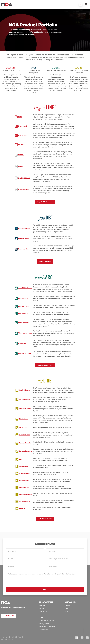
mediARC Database (25, 288)
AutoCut (22, 508)
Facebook (82, 638)
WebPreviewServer (25, 333)
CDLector (22, 145)
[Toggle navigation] (86, 4)
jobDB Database (24, 228)
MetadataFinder (25, 501)
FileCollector (24, 466)
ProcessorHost (24, 249)
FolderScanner (24, 473)
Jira (66, 609)
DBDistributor (23, 313)
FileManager (23, 343)
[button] (81, 4)
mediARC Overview (45, 365)
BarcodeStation (25, 399)
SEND (45, 589)
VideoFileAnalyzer (26, 494)
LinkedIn (77, 638)
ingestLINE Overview (45, 202)
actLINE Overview (45, 519)
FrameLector (23, 135)
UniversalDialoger (26, 408)
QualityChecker (25, 390)
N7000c (21, 155)
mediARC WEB (24, 306)
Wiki (67, 612)
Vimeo (87, 638)
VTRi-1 (20, 166)
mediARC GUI (23, 298)
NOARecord (22, 126)
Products (42, 606)
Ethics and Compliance (47, 627)
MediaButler (24, 419)
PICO (20, 117)
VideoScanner (24, 487)
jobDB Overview (45, 261)
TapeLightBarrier (24, 178)
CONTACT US (9, 616)
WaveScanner (24, 480)
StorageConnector (26, 451)
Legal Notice (43, 630)
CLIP (21, 459)
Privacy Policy (44, 624)
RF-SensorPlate (23, 189)
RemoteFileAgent (25, 354)
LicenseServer (24, 435)
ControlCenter (24, 239)
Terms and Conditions (46, 621)
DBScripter (23, 427)
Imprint (67, 606)
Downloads (43, 612)
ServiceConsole (25, 443)
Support (42, 609)
